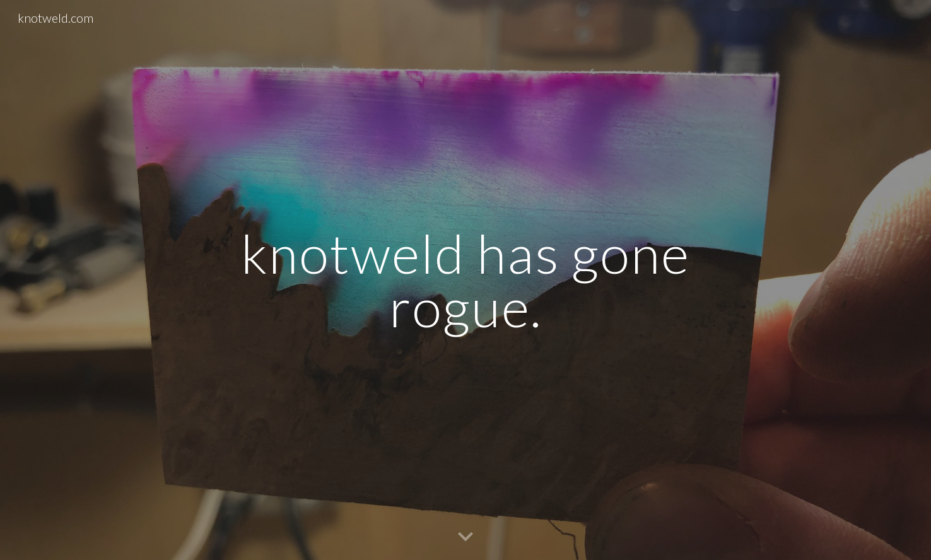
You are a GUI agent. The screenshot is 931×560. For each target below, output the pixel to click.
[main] (465, 280)
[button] (465, 537)
